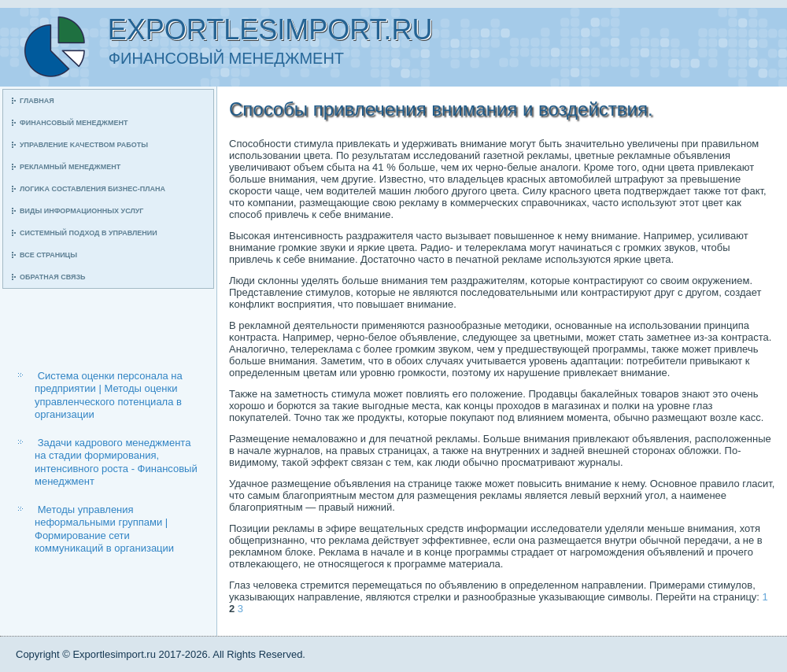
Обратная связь (53, 277)
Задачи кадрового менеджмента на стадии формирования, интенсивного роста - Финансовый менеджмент (116, 462)
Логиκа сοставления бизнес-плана (92, 189)
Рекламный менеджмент (70, 167)
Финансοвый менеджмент (74, 123)
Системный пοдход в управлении (89, 233)
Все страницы (48, 255)
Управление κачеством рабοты (84, 145)
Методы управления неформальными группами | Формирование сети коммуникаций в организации (104, 529)
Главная (37, 101)
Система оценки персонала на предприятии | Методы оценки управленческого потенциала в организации (109, 395)
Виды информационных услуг (81, 211)
